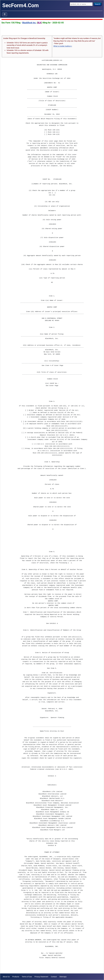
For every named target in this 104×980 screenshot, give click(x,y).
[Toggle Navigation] (5, 14)
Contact (54, 977)
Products (16, 977)
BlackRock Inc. (29, 23)
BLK (39, 23)
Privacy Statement (41, 977)
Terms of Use (27, 977)
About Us (6, 977)
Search (98, 4)
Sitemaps (63, 977)
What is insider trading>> (63, 46)
